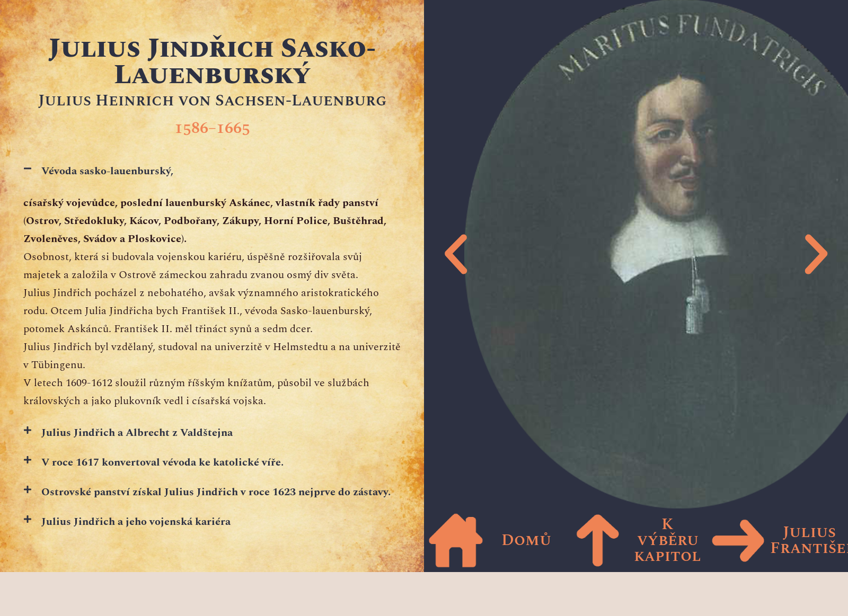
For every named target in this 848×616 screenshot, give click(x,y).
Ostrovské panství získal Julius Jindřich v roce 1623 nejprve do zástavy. (216, 492)
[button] (212, 171)
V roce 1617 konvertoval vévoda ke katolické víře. (162, 462)
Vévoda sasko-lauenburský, (107, 171)
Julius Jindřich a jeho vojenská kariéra (136, 522)
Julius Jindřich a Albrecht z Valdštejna (137, 433)
